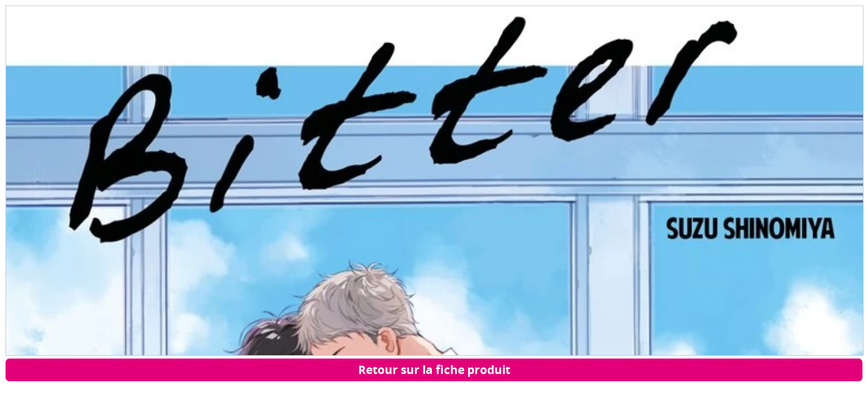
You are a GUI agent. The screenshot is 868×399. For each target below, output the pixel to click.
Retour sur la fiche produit (434, 370)
